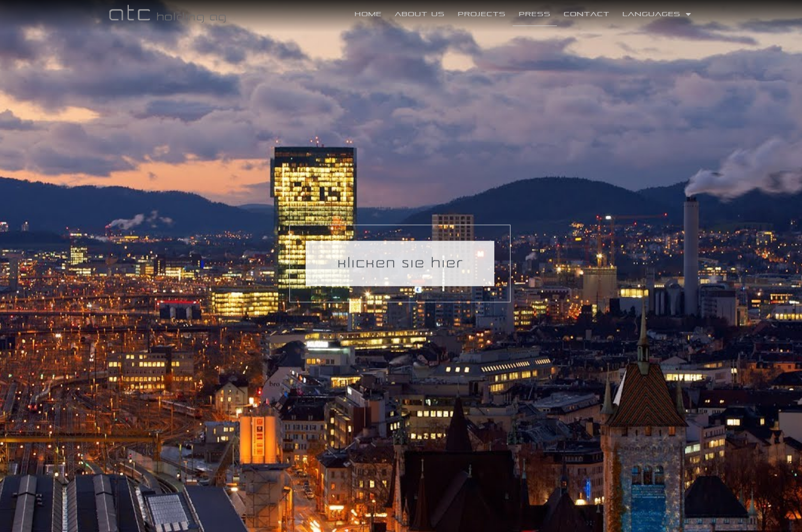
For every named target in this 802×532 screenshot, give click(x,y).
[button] (400, 258)
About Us (420, 14)
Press (535, 14)
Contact (587, 14)
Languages (657, 14)
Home (368, 14)
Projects (482, 14)
